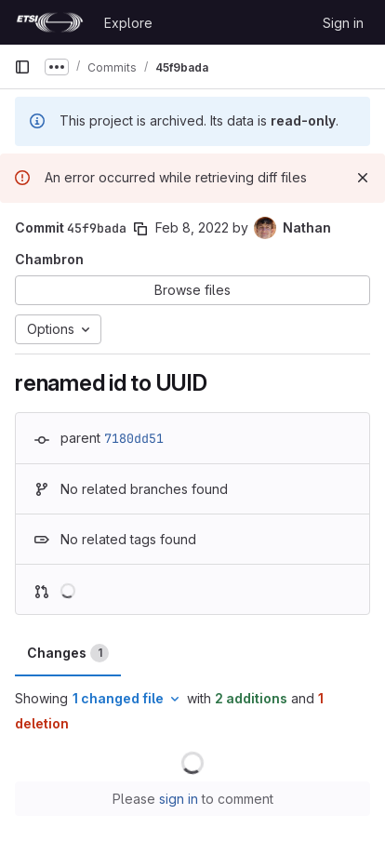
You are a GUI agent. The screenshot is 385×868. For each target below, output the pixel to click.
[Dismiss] (363, 178)
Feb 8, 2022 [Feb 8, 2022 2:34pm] (192, 227)
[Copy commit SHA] (140, 229)
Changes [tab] (68, 653)
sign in (179, 799)
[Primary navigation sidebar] (22, 67)
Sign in (343, 23)
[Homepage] (50, 22)
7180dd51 (134, 438)
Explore (128, 23)
